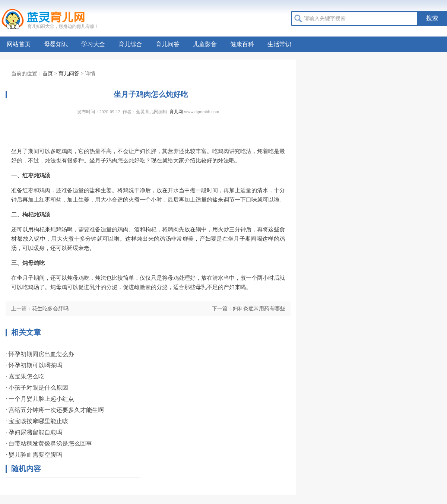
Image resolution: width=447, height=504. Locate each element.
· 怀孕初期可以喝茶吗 (34, 365)
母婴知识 (56, 44)
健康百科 (242, 44)
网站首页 (19, 44)
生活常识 (279, 44)
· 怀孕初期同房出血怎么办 (40, 354)
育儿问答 (168, 44)
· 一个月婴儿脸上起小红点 (40, 399)
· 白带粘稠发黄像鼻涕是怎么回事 (49, 443)
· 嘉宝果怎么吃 (25, 376)
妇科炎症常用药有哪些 (259, 309)
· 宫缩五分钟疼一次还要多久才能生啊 (55, 410)
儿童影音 (205, 44)
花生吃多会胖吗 (50, 309)
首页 (48, 74)
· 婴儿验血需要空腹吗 (34, 455)
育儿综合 (130, 44)
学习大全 (93, 44)
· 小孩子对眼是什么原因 (37, 388)
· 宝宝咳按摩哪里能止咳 (37, 421)
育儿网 (176, 112)
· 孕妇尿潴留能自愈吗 (34, 432)
